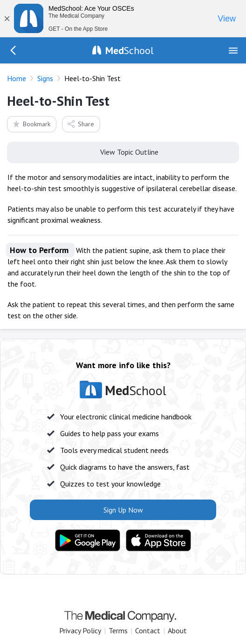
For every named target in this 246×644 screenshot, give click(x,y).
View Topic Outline (123, 151)
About (177, 630)
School (130, 50)
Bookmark (31, 124)
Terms (118, 630)
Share (80, 124)
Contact (148, 630)
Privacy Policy (80, 630)
